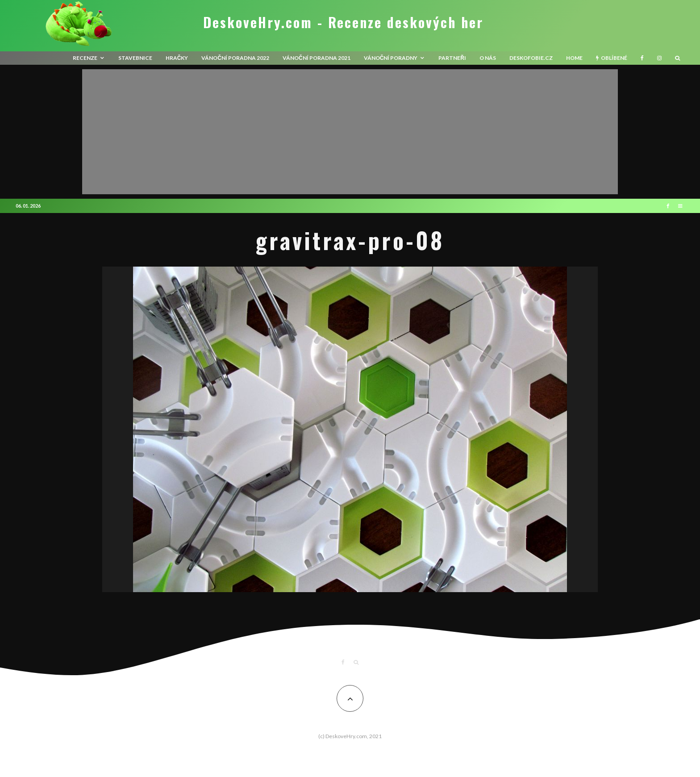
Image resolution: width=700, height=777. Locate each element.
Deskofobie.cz (531, 58)
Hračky (177, 58)
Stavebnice (135, 58)
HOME (574, 58)
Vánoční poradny (391, 58)
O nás (488, 58)
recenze (85, 58)
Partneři (452, 58)
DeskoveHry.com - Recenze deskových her (343, 22)
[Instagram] (659, 58)
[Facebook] (642, 58)
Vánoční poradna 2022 (235, 58)
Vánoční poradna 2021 (317, 58)
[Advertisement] (350, 132)
